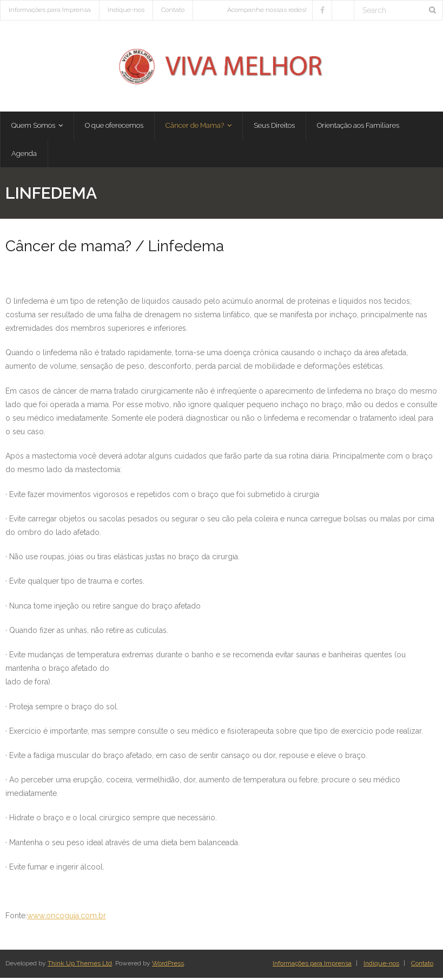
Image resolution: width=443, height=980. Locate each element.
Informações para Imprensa (50, 10)
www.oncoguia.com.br (67, 918)
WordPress (168, 965)
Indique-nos (126, 10)
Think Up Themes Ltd (80, 965)
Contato (173, 10)
